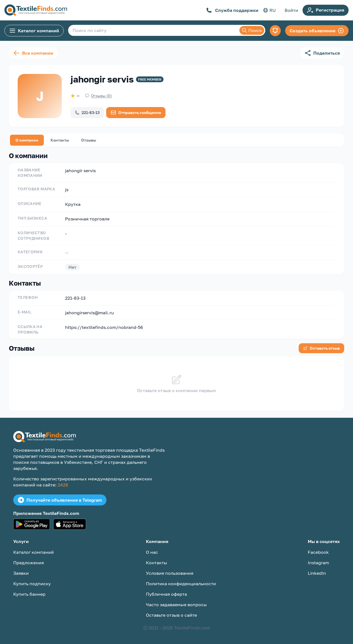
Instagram (318, 563)
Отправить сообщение (136, 113)
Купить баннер (29, 594)
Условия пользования (170, 573)
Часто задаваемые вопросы (176, 605)
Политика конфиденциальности (181, 584)
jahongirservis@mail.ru (89, 313)
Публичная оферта (166, 594)
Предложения (29, 563)
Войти (291, 10)
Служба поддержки (232, 10)
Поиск (252, 30)
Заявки (21, 573)
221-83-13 (87, 112)
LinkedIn (317, 573)
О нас (152, 552)
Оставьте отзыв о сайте (171, 615)
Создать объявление (317, 31)
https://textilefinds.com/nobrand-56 (104, 327)
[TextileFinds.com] (36, 10)
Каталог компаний (34, 31)
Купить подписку (32, 584)
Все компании (33, 53)
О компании (27, 140)
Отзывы (89, 140)
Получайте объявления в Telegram (60, 500)
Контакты (60, 140)
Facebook (318, 552)
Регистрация (326, 10)
